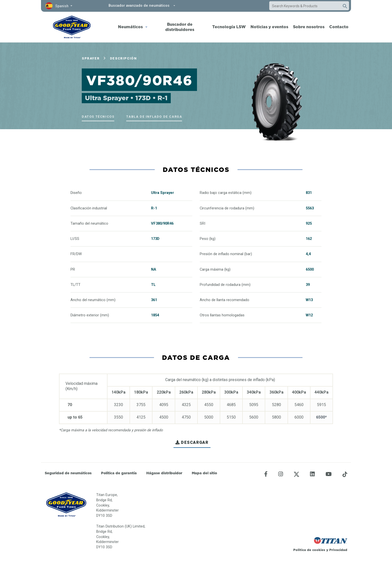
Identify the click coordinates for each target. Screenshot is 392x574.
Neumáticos (130, 27)
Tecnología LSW (229, 27)
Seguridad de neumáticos (68, 473)
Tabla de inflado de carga (154, 117)
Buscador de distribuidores (180, 27)
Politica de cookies (309, 550)
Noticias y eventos (269, 27)
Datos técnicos (98, 117)
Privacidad (338, 550)
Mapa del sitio (204, 473)
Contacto (339, 27)
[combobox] (304, 6)
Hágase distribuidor (164, 473)
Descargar (192, 442)
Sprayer (91, 58)
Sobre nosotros (309, 27)
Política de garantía (119, 473)
